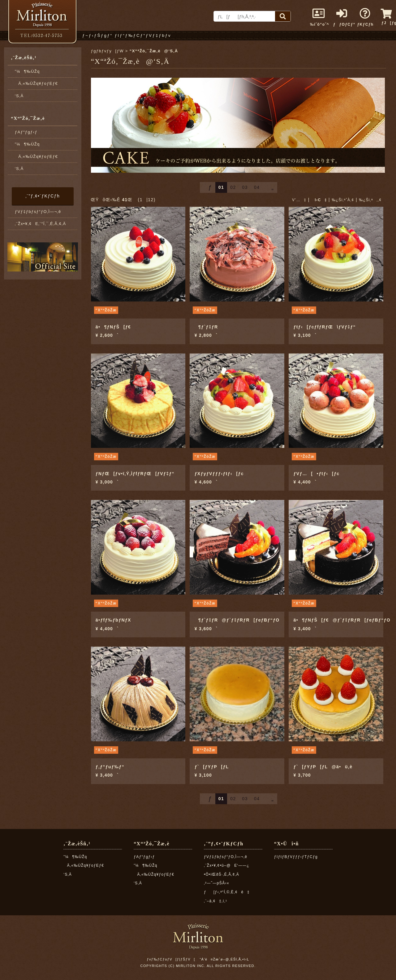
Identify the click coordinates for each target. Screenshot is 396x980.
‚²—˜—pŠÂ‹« (217, 883)
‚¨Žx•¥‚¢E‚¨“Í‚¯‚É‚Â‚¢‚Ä (41, 224)
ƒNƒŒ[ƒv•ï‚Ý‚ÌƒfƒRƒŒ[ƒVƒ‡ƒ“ (135, 474)
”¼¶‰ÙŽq (27, 71)
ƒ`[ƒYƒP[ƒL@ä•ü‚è (323, 767)
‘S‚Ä (19, 96)
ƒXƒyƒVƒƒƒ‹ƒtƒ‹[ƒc (219, 474)
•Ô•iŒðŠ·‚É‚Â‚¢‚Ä (222, 874)
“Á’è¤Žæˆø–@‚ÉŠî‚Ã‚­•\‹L (224, 959)
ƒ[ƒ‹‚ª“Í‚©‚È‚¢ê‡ (227, 892)
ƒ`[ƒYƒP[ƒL (212, 767)
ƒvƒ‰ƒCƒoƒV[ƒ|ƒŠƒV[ (171, 959)
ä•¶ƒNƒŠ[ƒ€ (113, 327)
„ (270, 187)
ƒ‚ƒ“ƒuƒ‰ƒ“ (110, 767)
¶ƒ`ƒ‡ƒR (206, 327)
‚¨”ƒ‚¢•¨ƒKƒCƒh (43, 196)
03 (245, 187)
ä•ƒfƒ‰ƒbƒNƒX (113, 620)
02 (233, 187)
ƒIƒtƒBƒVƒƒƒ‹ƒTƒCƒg (296, 857)
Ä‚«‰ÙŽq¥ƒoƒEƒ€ (36, 83)
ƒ (208, 187)
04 (257, 187)
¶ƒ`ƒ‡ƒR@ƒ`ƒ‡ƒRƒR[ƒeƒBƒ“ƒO (237, 620)
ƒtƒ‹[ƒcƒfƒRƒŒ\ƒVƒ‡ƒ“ (325, 327)
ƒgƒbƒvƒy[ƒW (107, 51)
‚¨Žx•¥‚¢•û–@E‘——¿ (227, 865)
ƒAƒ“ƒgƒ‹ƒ (28, 132)
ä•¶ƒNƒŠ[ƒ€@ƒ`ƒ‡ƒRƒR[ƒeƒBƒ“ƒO (342, 620)
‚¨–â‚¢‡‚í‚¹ (216, 901)
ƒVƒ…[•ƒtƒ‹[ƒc (317, 474)
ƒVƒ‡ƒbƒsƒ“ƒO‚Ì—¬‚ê (38, 212)
